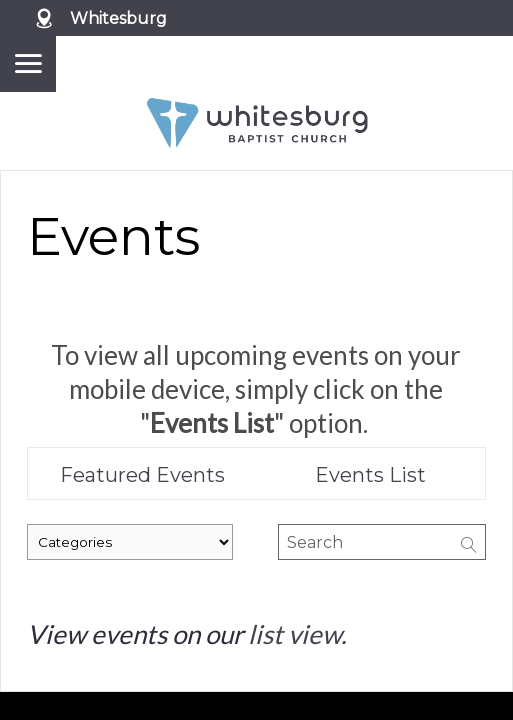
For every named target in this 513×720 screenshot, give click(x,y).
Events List (370, 475)
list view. (297, 634)
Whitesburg (118, 18)
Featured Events (142, 475)
